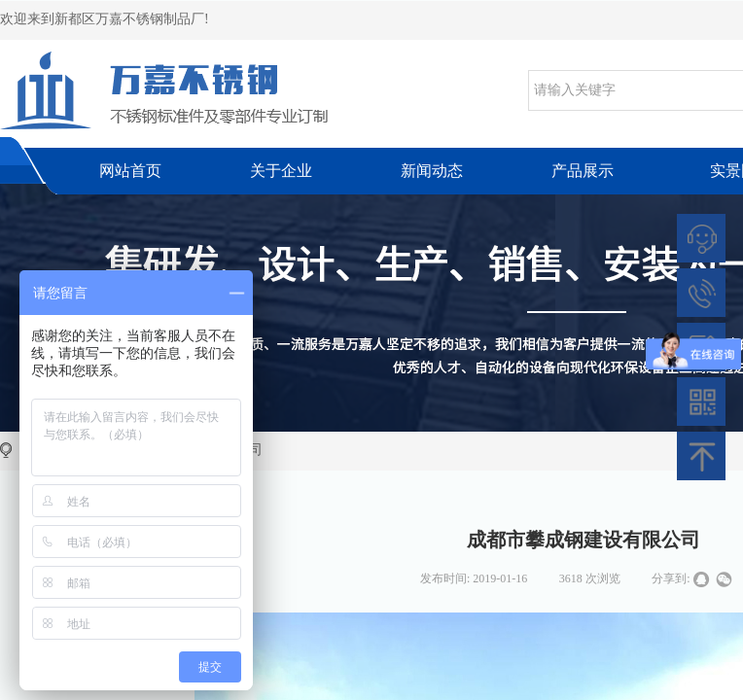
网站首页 (130, 171)
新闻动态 (432, 171)
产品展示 (583, 171)
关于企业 (281, 171)
